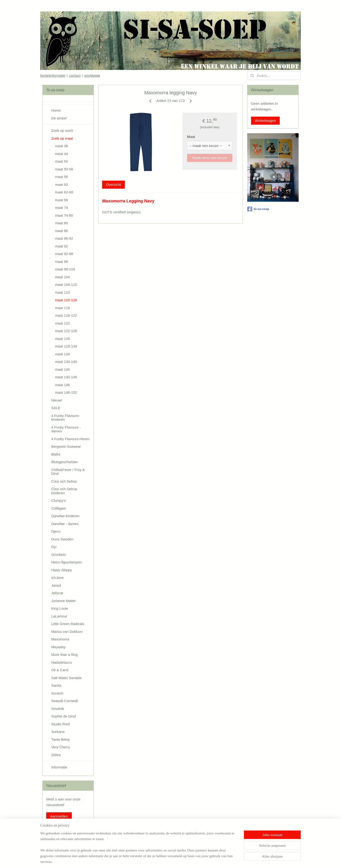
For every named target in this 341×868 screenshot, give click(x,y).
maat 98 (61, 262)
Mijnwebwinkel (215, 859)
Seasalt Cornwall (65, 701)
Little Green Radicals (68, 624)
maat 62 (61, 185)
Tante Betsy (60, 739)
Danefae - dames (65, 524)
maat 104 (62, 277)
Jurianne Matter (63, 601)
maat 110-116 (66, 300)
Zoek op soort (62, 130)
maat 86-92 (64, 238)
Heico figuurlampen (66, 562)
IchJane (57, 578)
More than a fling (64, 655)
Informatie (59, 767)
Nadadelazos (62, 662)
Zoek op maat (62, 138)
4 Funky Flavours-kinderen (65, 418)
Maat (191, 137)
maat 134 (62, 354)
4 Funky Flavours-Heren (70, 439)
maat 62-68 (64, 192)
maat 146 (62, 385)
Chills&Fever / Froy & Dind (68, 472)
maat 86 (61, 231)
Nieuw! (57, 400)
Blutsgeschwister (65, 462)
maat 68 (61, 200)
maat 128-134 (66, 346)
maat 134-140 (66, 362)
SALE (56, 408)
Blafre (56, 454)
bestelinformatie (53, 75)
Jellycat (57, 593)
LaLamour (59, 616)
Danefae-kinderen (65, 516)
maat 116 (62, 308)
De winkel (59, 118)
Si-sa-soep (258, 209)
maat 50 (61, 161)
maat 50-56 (64, 169)
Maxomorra (60, 639)
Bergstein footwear (66, 446)
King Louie (60, 608)
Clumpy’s (58, 500)
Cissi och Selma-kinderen (65, 491)
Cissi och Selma (64, 481)
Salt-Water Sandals (66, 678)
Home (56, 110)
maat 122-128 (66, 331)
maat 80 (61, 223)
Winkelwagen (265, 121)
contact (75, 75)
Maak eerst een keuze (210, 158)
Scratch (57, 693)
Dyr (54, 547)
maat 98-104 (65, 269)
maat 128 (62, 339)
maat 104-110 (66, 285)
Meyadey (58, 647)
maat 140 (62, 369)
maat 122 (62, 323)
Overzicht (113, 185)
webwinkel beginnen (178, 859)
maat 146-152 (66, 392)
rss (163, 859)
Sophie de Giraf (63, 716)
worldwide (92, 75)
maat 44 (61, 154)
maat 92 (61, 246)
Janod (56, 585)
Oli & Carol (60, 670)
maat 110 (62, 292)
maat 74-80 (64, 215)
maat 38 (61, 146)
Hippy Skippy (62, 570)
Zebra (56, 755)
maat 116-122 (66, 315)
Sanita (56, 685)
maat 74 (61, 208)
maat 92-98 (64, 254)
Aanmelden (59, 816)
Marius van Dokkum (67, 632)
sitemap (154, 859)
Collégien (59, 508)
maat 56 (61, 177)
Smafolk (58, 709)
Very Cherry (61, 747)
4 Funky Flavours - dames (66, 429)
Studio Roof (60, 724)
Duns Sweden (62, 539)
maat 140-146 (66, 377)
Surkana (58, 732)
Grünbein (58, 555)
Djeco (56, 531)
